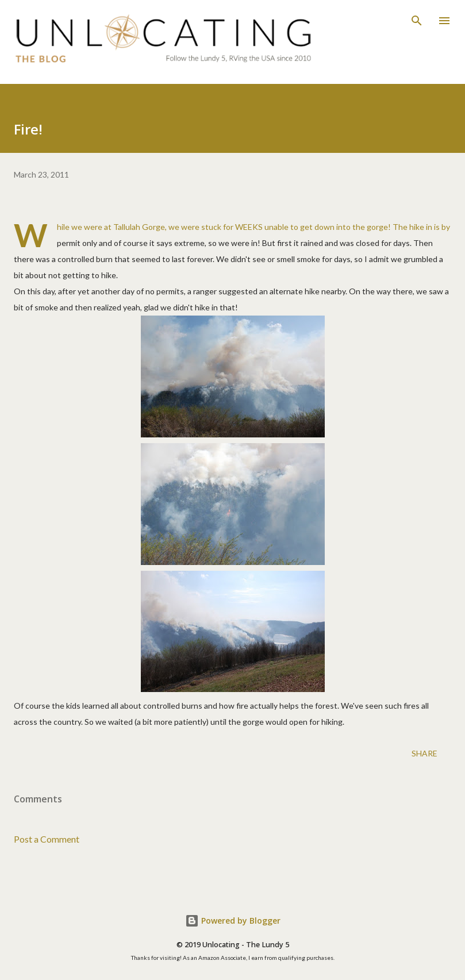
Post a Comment (47, 839)
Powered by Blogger (233, 921)
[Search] (417, 21)
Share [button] (424, 753)
